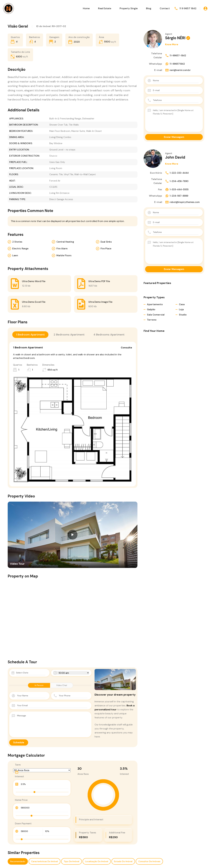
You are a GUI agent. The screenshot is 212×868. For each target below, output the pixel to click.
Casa (182, 304)
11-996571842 (175, 64)
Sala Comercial (156, 315)
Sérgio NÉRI (175, 38)
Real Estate (105, 8)
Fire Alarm (62, 249)
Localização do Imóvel (97, 861)
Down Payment (23, 824)
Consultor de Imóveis (149, 861)
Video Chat (62, 685)
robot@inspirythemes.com (182, 202)
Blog (149, 8)
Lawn (15, 255)
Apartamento (155, 304)
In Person (39, 685)
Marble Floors (64, 255)
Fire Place (106, 249)
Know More (172, 44)
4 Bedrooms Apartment (109, 335)
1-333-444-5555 (177, 190)
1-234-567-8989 (177, 196)
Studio (183, 315)
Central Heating (65, 242)
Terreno (152, 320)
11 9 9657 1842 (188, 8)
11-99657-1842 (176, 56)
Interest (19, 776)
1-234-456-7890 (177, 181)
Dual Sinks (106, 242)
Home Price (21, 800)
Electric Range (20, 249)
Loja (181, 309)
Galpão (151, 309)
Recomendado (18, 861)
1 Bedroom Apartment (30, 335)
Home (86, 8)
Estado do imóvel (123, 861)
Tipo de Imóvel (71, 861)
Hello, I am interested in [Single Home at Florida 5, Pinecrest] (176, 119)
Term (18, 765)
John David (175, 157)
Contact (165, 8)
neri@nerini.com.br (178, 70)
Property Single (129, 8)
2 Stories (17, 242)
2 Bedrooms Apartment (69, 335)
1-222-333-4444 (177, 173)
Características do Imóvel (45, 861)
